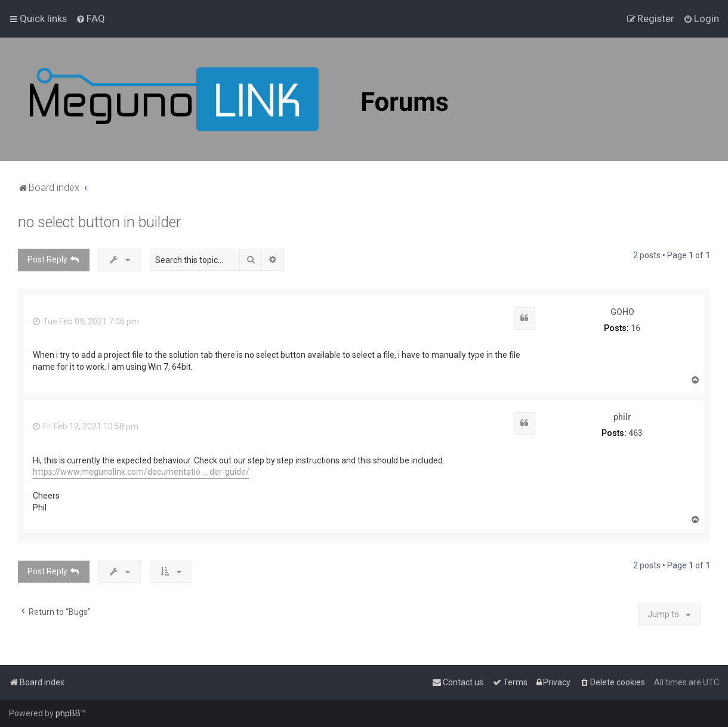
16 (636, 328)
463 (636, 433)
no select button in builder (99, 222)
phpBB (68, 713)
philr (622, 417)
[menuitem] (90, 18)
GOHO (622, 312)
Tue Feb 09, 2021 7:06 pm (86, 321)
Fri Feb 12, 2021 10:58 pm (86, 426)
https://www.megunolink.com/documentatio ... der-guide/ (141, 472)
